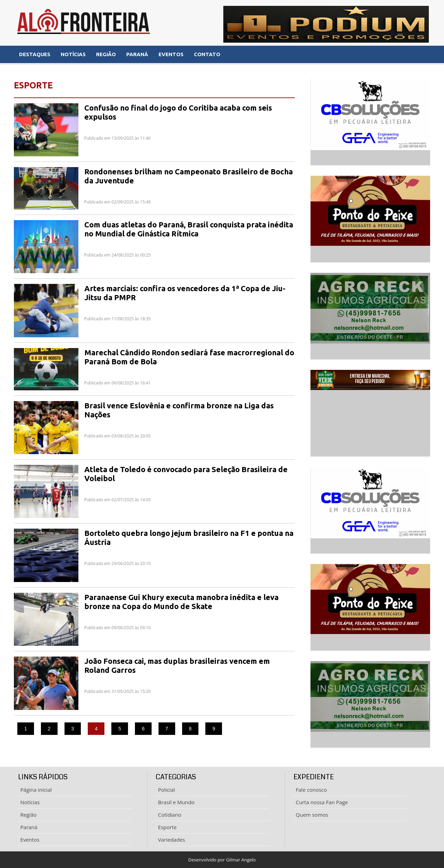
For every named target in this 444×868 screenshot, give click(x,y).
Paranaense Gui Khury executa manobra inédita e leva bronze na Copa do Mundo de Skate (181, 602)
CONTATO (207, 54)
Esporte (168, 827)
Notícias (30, 802)
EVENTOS (171, 54)
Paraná (29, 827)
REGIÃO (106, 54)
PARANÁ (137, 54)
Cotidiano (170, 815)
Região (29, 815)
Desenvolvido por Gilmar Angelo (222, 860)
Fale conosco (311, 790)
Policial (167, 790)
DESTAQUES (35, 54)
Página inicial (36, 790)
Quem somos (312, 815)
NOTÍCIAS (73, 54)
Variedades (172, 840)
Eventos (30, 840)
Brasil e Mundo (176, 802)
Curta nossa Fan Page (322, 802)
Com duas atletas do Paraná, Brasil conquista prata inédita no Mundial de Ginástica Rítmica (189, 229)
